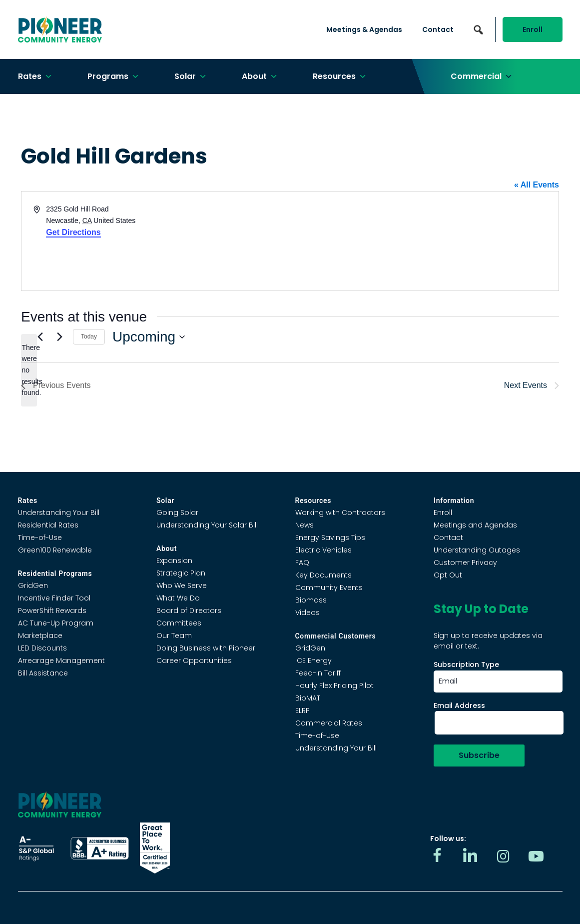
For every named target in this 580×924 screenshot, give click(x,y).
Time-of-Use (40, 537)
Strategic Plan (181, 573)
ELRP (302, 710)
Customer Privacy (465, 562)
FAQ (302, 562)
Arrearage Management (61, 660)
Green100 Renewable (55, 550)
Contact (438, 29)
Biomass (311, 600)
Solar (191, 76)
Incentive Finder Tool (54, 598)
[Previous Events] (40, 337)
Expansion (174, 560)
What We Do (178, 598)
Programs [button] (113, 76)
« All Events (537, 185)
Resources (340, 76)
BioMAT (308, 698)
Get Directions (73, 232)
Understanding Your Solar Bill (207, 525)
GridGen (33, 585)
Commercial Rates (329, 723)
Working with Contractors (340, 512)
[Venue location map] (424, 241)
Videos (307, 612)
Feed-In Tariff (318, 673)
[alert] (29, 370)
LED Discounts (42, 648)
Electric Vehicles (323, 550)
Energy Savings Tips (330, 537)
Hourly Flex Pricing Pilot (334, 685)
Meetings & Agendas (364, 29)
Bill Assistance (43, 673)
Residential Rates (48, 525)
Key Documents (323, 575)
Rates (35, 76)
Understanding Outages (477, 550)
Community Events (329, 587)
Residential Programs (55, 573)
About (260, 76)
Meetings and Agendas (475, 525)
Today (89, 336)
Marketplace (40, 635)
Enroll (533, 29)
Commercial (482, 76)
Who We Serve (182, 585)
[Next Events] (59, 337)
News (304, 525)
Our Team (174, 635)
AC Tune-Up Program (56, 623)
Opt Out (448, 575)
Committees (179, 623)
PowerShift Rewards (52, 610)
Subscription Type (466, 664)
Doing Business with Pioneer (206, 648)
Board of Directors (189, 610)
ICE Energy (313, 660)
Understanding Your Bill (59, 512)
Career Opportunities (194, 660)
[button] (479, 29)
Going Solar (177, 512)
